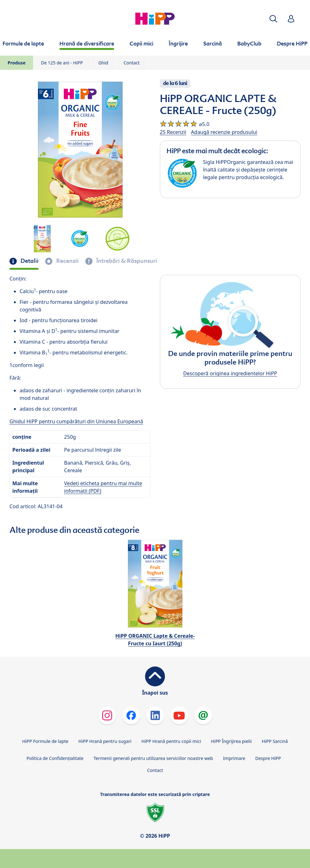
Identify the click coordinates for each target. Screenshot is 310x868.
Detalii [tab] (29, 261)
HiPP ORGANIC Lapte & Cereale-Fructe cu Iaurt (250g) (155, 640)
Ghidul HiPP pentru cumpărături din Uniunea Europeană (76, 421)
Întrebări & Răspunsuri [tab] (126, 261)
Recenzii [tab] (67, 261)
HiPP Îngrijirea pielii (231, 741)
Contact (132, 63)
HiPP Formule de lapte (45, 741)
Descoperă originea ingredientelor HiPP (230, 373)
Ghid (103, 63)
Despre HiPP (268, 758)
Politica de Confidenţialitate (55, 758)
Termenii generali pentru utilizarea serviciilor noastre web (153, 758)
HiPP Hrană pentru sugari (105, 741)
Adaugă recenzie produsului (224, 132)
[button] (273, 19)
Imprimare (234, 758)
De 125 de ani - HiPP (62, 63)
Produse (17, 63)
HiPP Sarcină (275, 741)
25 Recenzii (173, 132)
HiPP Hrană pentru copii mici (171, 741)
